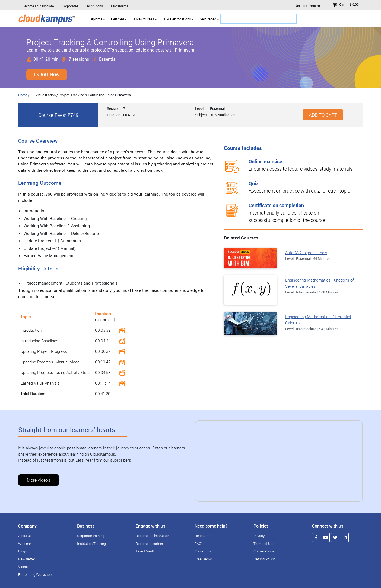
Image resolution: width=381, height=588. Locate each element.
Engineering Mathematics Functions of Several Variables (320, 283)
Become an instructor (152, 536)
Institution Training (91, 544)
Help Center (204, 536)
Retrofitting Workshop (35, 574)
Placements (120, 6)
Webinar (25, 544)
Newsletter (27, 559)
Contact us (203, 551)
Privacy (259, 536)
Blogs (23, 551)
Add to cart (323, 115)
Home (23, 95)
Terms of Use (264, 544)
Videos (23, 567)
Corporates (70, 6)
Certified (119, 19)
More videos (39, 480)
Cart (346, 4)
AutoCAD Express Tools (306, 253)
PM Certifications (179, 19)
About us (25, 536)
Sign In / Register (308, 5)
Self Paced (209, 19)
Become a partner (149, 544)
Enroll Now (47, 75)
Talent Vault (145, 551)
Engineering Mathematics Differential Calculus (318, 320)
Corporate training (91, 536)
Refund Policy (264, 559)
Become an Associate (38, 6)
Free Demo (203, 559)
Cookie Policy (264, 551)
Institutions (95, 6)
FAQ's (199, 544)
